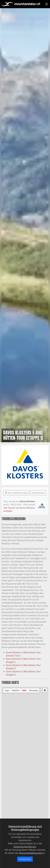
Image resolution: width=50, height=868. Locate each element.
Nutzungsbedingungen (31, 853)
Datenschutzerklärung (25, 847)
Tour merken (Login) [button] (16, 493)
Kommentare (38, 493)
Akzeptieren (25, 859)
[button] (45, 690)
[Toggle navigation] (47, 4)
